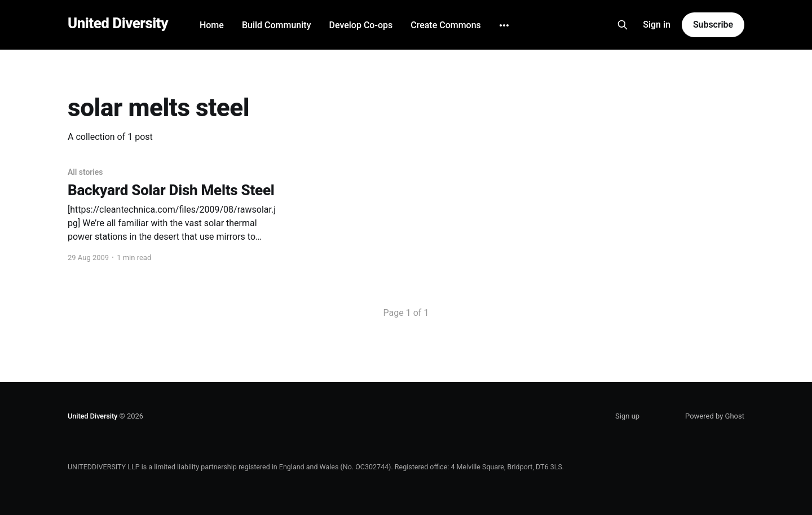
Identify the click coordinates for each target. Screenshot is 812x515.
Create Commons (446, 25)
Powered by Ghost (715, 416)
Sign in (657, 25)
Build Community (277, 25)
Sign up (627, 416)
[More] (504, 25)
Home (212, 25)
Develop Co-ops (361, 25)
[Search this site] (623, 25)
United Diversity (118, 23)
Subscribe (713, 25)
